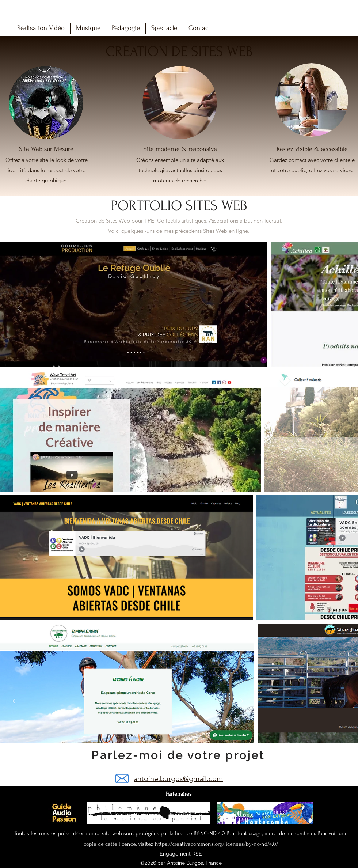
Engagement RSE (181, 854)
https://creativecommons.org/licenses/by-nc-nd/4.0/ (216, 844)
